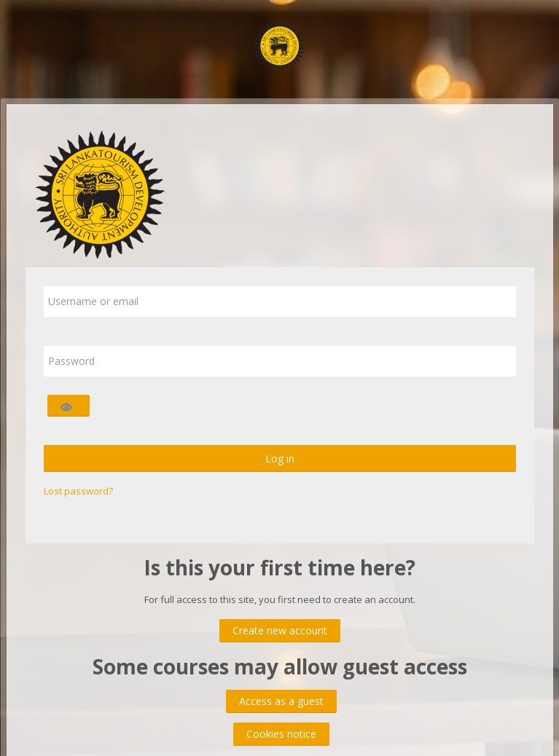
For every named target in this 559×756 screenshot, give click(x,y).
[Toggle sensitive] (69, 406)
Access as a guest (281, 701)
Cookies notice (281, 734)
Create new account (280, 630)
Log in (280, 458)
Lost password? (78, 491)
